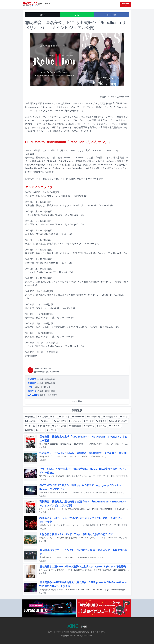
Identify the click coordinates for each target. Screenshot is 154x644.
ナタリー (35, 6)
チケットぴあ (38, 127)
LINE (77, 15)
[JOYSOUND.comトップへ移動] (126, 4)
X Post (42, 15)
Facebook (112, 15)
